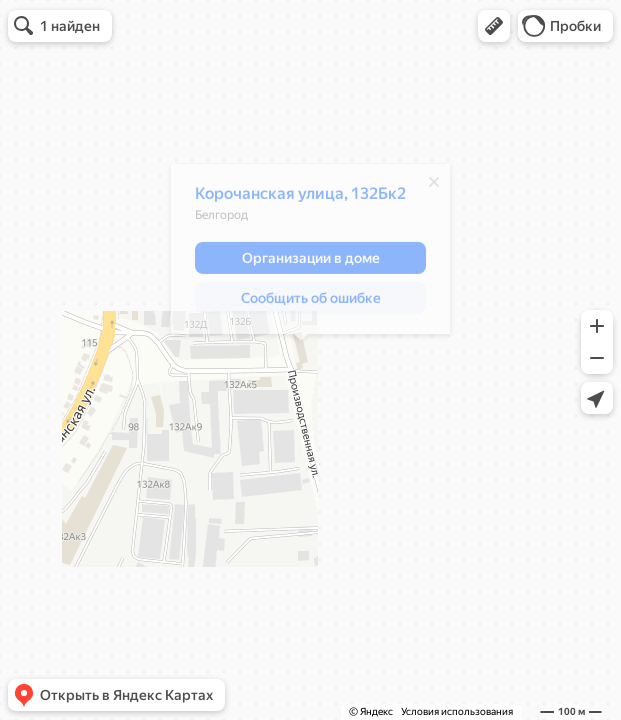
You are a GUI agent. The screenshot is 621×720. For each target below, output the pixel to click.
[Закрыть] (424, 187)
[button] (494, 26)
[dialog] (300, 254)
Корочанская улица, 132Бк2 (290, 198)
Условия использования (457, 711)
